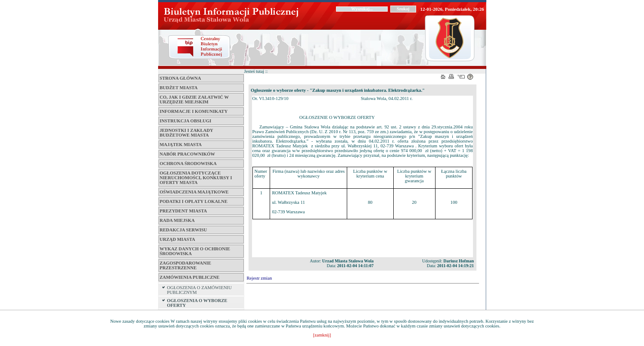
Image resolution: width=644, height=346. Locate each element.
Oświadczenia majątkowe (194, 192)
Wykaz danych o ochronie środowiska (195, 251)
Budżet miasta (179, 88)
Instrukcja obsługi (186, 121)
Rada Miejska (177, 220)
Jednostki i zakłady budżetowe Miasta (187, 133)
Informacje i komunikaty (194, 111)
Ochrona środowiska (188, 164)
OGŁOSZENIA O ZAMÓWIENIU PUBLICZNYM (199, 290)
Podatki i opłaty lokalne (194, 201)
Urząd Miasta (177, 239)
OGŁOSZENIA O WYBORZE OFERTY (197, 303)
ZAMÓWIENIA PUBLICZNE (190, 277)
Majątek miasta (181, 145)
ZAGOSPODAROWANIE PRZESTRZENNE (186, 265)
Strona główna (180, 78)
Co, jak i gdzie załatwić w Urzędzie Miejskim (194, 100)
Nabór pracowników (188, 154)
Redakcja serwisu (184, 230)
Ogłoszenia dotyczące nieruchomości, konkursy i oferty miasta (196, 178)
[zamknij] (322, 335)
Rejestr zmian (260, 278)
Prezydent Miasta (184, 211)
